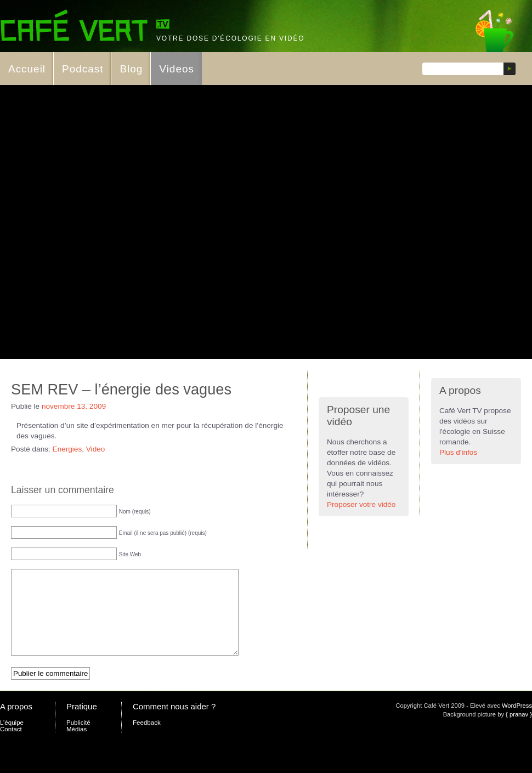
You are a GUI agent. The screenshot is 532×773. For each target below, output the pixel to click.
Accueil (27, 69)
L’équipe (12, 739)
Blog (131, 69)
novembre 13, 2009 (74, 406)
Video (96, 449)
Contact (11, 746)
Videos (177, 69)
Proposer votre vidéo (361, 504)
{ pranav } (519, 731)
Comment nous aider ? (174, 723)
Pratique (82, 723)
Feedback (147, 739)
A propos (16, 723)
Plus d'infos (458, 452)
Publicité (78, 739)
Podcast (83, 69)
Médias (77, 746)
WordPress (517, 722)
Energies (67, 449)
